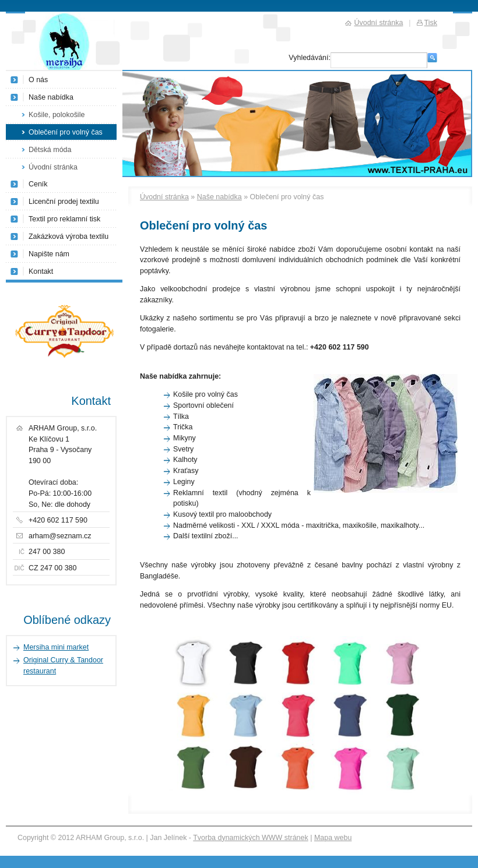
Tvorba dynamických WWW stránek (250, 838)
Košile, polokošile (57, 115)
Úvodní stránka (164, 197)
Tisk (431, 23)
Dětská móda (50, 150)
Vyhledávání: (310, 58)
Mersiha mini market (56, 647)
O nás (38, 80)
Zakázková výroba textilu (68, 237)
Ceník (38, 184)
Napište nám (49, 254)
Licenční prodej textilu (64, 202)
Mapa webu (333, 838)
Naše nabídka (219, 197)
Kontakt (41, 271)
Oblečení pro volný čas (66, 132)
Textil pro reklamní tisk (64, 219)
